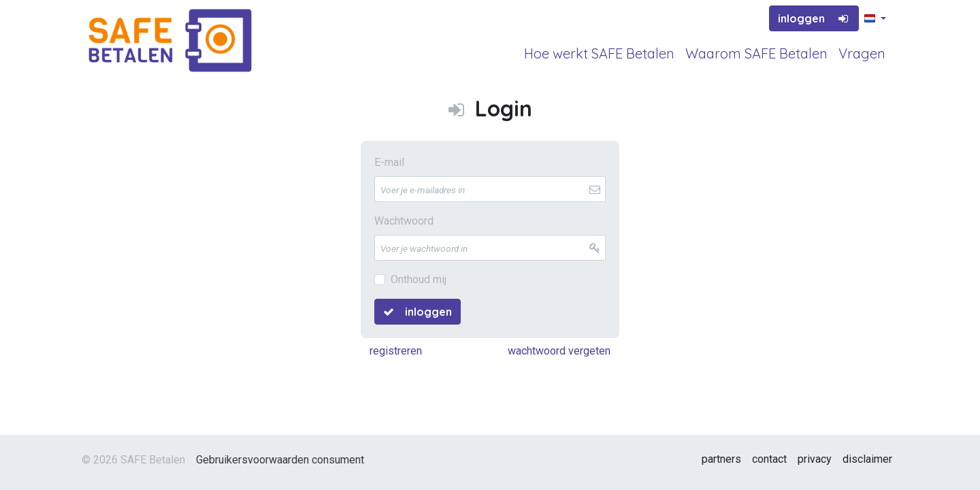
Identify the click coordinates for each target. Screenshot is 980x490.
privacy (815, 459)
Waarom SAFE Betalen (756, 53)
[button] (875, 19)
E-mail (389, 162)
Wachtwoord (404, 221)
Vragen (862, 53)
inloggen (814, 18)
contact (769, 459)
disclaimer (867, 459)
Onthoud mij (419, 279)
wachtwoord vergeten (559, 351)
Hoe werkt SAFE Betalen (599, 53)
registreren (396, 351)
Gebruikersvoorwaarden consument (280, 460)
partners (721, 459)
